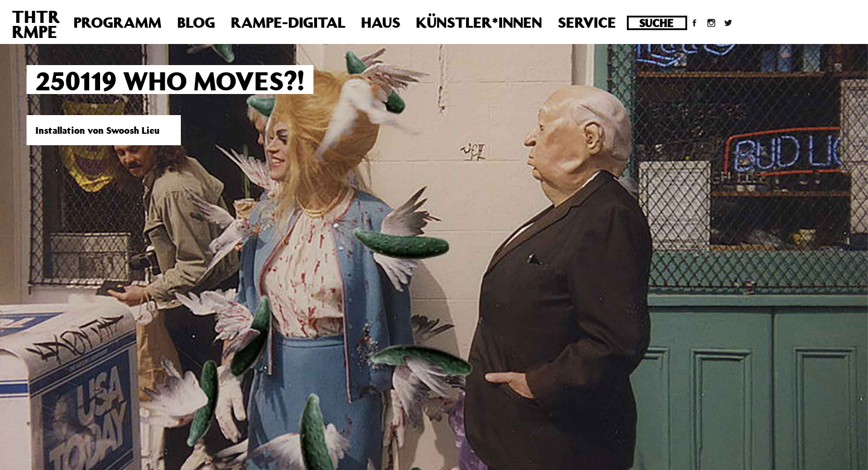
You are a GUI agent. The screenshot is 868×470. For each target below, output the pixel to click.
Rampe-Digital (288, 22)
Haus (381, 22)
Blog (196, 22)
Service (587, 22)
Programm (118, 22)
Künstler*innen (479, 22)
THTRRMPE (36, 24)
